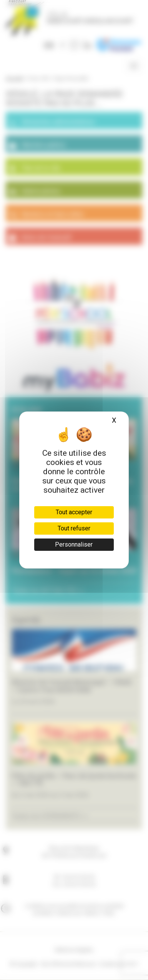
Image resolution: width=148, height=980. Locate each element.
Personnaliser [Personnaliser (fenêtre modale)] (74, 544)
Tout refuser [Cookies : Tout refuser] (74, 528)
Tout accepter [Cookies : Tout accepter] (74, 512)
